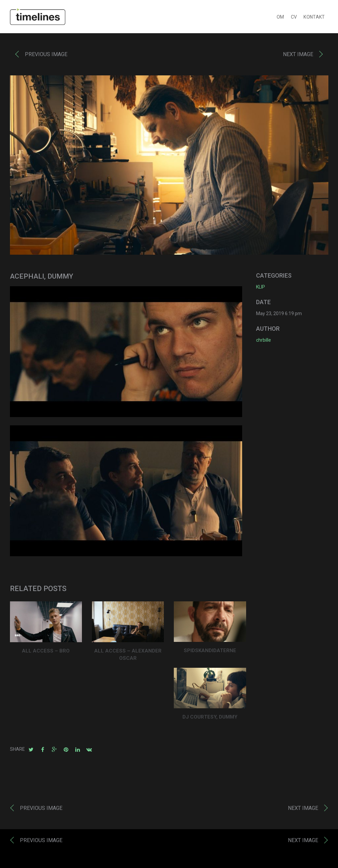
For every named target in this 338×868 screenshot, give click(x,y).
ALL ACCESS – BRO (46, 652)
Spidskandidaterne (210, 652)
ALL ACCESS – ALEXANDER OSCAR (128, 656)
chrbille (264, 341)
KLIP (261, 288)
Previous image (46, 56)
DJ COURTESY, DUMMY (210, 718)
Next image (298, 56)
